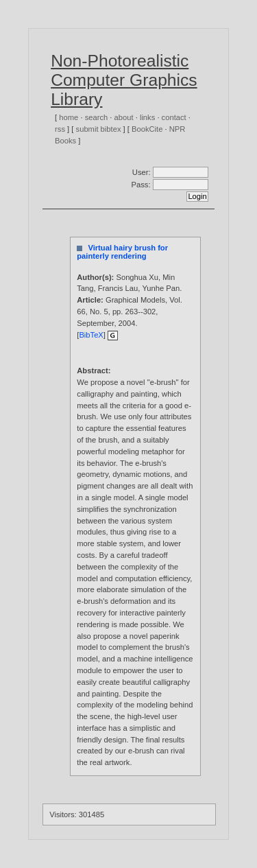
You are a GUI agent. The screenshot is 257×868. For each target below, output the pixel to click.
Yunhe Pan (161, 288)
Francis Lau (118, 288)
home (69, 117)
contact (174, 117)
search (97, 117)
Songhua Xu (137, 277)
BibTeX (91, 335)
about (124, 117)
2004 (127, 323)
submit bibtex (99, 129)
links (147, 117)
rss (60, 129)
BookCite (147, 129)
